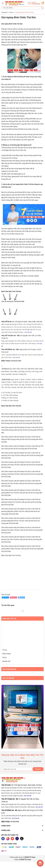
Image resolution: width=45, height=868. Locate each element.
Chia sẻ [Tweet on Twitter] (21, 597)
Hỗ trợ (4, 657)
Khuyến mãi (6, 661)
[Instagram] (8, 839)
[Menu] (3, 3)
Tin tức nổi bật (8, 678)
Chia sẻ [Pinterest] (13, 597)
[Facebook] (3, 839)
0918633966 (15, 822)
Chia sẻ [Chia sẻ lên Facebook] (5, 597)
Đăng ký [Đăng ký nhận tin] (38, 769)
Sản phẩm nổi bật (9, 669)
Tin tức (5, 650)
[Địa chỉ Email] (22, 769)
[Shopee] (12, 839)
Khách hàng (6, 654)
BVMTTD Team (26, 860)
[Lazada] (17, 839)
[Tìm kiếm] (42, 8)
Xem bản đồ (28, 796)
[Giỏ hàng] (42, 3)
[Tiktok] (22, 839)
